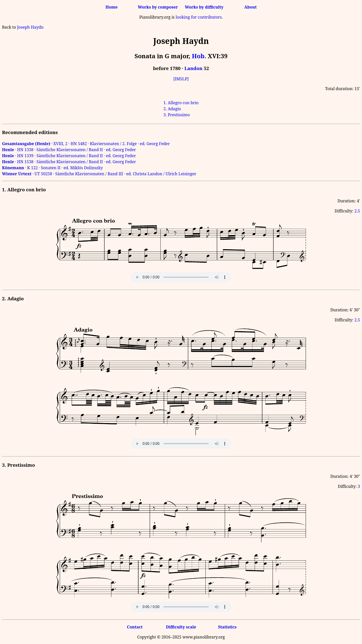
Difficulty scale (181, 627)
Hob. (199, 56)
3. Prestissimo (177, 115)
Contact (135, 627)
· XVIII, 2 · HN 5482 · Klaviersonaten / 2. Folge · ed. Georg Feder (86, 144)
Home (112, 7)
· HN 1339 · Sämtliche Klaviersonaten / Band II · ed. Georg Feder (69, 156)
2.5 (357, 211)
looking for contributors (199, 17)
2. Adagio (172, 109)
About (251, 7)
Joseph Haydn (30, 27)
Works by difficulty (204, 7)
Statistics (227, 627)
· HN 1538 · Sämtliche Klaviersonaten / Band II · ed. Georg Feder (69, 162)
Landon (193, 68)
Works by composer (158, 7)
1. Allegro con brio (181, 103)
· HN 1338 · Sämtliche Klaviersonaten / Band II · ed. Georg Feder (69, 150)
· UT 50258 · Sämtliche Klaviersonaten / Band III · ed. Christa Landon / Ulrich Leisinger (99, 174)
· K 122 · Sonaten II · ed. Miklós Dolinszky (52, 168)
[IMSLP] (181, 79)
